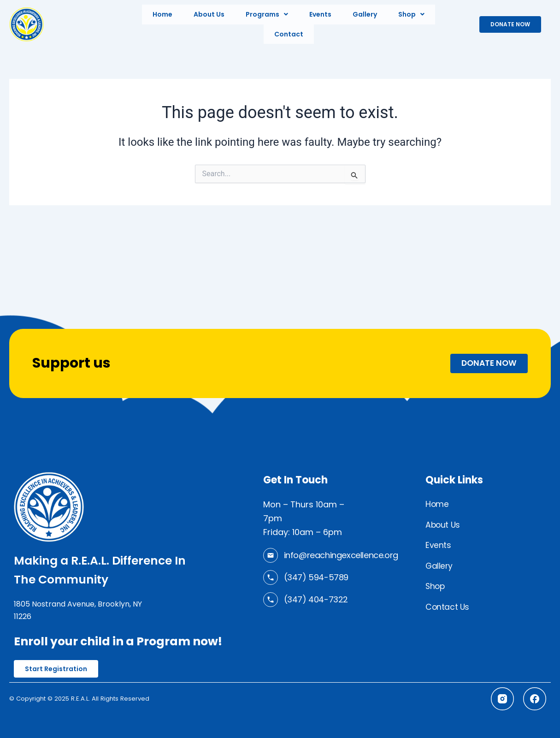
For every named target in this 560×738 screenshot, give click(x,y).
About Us (209, 13)
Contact (289, 31)
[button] (267, 13)
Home (162, 13)
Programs (267, 13)
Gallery (365, 13)
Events (320, 13)
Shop (411, 13)
